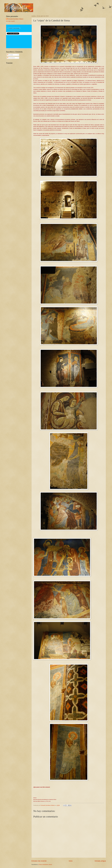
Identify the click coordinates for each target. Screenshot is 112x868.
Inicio (71, 861)
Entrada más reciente (39, 861)
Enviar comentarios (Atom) (45, 864)
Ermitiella (17, 7)
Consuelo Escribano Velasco (16, 19)
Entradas (10, 55)
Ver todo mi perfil (10, 21)
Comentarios (11, 58)
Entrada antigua (100, 861)
